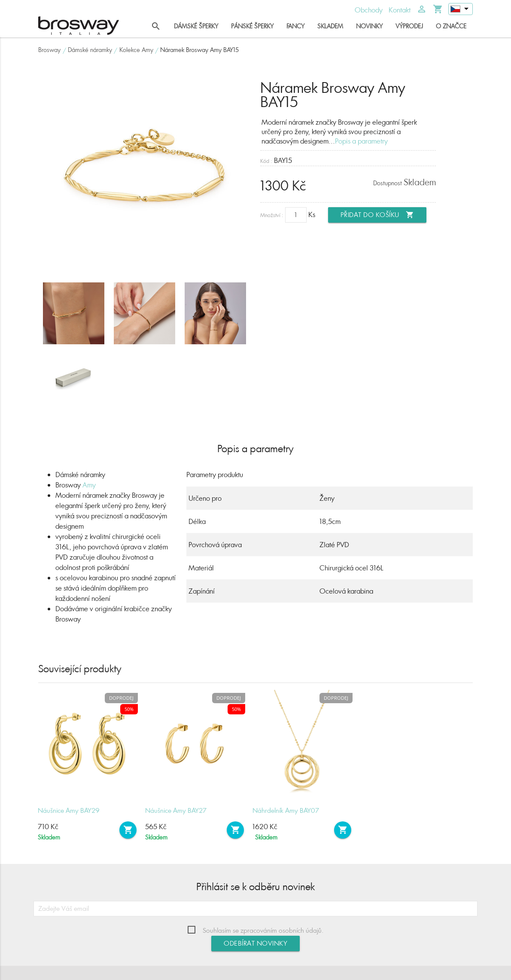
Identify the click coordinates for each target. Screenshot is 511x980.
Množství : (272, 215)
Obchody (369, 10)
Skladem (330, 26)
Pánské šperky (252, 26)
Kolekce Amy (136, 50)
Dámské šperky (196, 26)
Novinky (369, 26)
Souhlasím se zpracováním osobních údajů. (263, 930)
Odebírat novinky (255, 943)
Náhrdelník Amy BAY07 (286, 810)
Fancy (295, 26)
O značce (451, 26)
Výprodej (409, 26)
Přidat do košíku (377, 215)
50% (129, 709)
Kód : (266, 161)
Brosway (49, 50)
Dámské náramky (90, 50)
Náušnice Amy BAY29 (69, 810)
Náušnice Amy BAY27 (176, 810)
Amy (89, 485)
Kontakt (400, 10)
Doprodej (121, 698)
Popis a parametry (361, 141)
